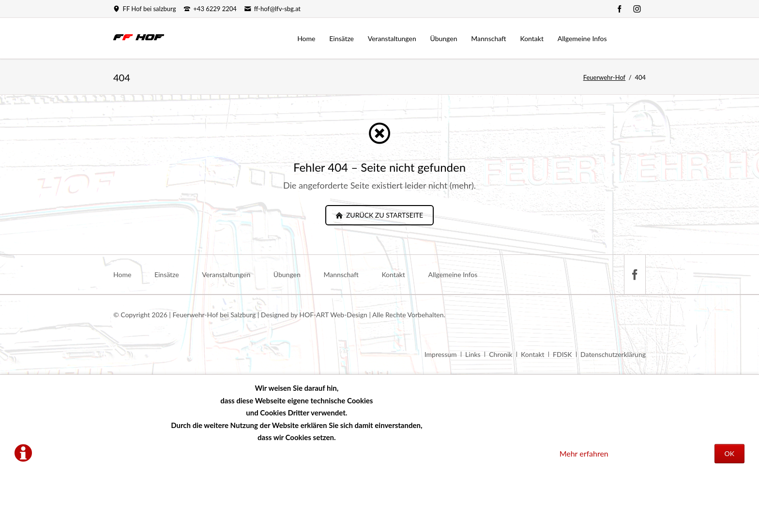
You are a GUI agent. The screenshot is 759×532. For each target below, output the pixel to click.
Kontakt (393, 274)
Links (473, 354)
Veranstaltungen (226, 274)
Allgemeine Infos (453, 274)
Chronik (501, 354)
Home (122, 274)
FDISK (562, 354)
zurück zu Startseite (384, 215)
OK (729, 453)
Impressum (441, 354)
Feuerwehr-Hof (605, 77)
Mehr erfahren (584, 453)
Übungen (287, 274)
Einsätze (167, 274)
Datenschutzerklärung (613, 354)
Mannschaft (341, 274)
